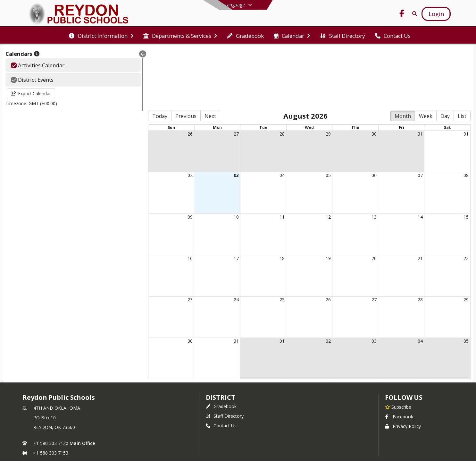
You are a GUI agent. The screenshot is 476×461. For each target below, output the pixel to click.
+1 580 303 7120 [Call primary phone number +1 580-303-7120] (51, 383)
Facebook (399, 356)
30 (363, 73)
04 (259, 115)
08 (466, 115)
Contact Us (221, 365)
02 (155, 115)
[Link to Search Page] (414, 14)
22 (466, 198)
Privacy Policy (403, 366)
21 (414, 198)
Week (426, 55)
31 (414, 73)
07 (414, 115)
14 (414, 156)
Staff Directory (225, 355)
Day (445, 55)
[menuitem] (101, 35)
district (221, 337)
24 (207, 239)
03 (207, 115)
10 (207, 156)
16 (155, 198)
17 (207, 198)
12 (311, 156)
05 (311, 115)
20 (363, 198)
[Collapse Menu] (101, 54)
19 (311, 198)
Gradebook (221, 346)
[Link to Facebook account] (402, 15)
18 (259, 198)
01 (466, 73)
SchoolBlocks (248, 435)
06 (363, 115)
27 (207, 73)
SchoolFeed (282, 435)
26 (155, 73)
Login (238, 416)
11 (259, 156)
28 (259, 73)
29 (311, 73)
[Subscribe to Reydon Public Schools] (398, 346)
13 (363, 156)
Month (403, 55)
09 (155, 156)
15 (466, 156)
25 (259, 239)
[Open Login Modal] (436, 14)
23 (155, 239)
